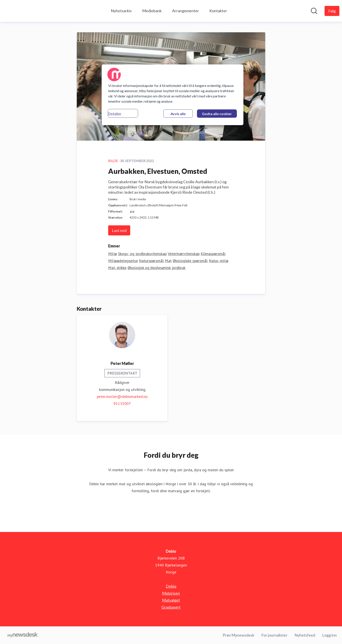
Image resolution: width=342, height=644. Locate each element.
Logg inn (329, 635)
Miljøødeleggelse (123, 261)
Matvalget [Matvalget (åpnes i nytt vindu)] (171, 600)
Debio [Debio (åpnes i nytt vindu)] (171, 586)
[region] (173, 95)
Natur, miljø (219, 261)
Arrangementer (186, 11)
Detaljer (115, 113)
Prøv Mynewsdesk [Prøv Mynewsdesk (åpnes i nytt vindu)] (239, 635)
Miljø (113, 254)
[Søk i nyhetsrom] (314, 11)
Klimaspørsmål (213, 254)
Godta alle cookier (217, 114)
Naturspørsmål (151, 261)
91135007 (122, 403)
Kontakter (218, 11)
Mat (168, 261)
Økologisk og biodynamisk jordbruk (156, 268)
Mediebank (152, 11)
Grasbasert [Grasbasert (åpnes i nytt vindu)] (171, 607)
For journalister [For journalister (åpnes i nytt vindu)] (274, 635)
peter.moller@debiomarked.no (122, 396)
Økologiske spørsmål (190, 261)
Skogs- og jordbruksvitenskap (142, 254)
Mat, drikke (117, 268)
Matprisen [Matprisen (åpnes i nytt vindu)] (171, 593)
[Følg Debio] (332, 11)
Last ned (119, 230)
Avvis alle (178, 114)
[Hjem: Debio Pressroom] (17, 11)
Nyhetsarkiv (121, 11)
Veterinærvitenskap (184, 254)
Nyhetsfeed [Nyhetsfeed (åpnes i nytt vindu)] (305, 635)
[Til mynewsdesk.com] (23, 635)
